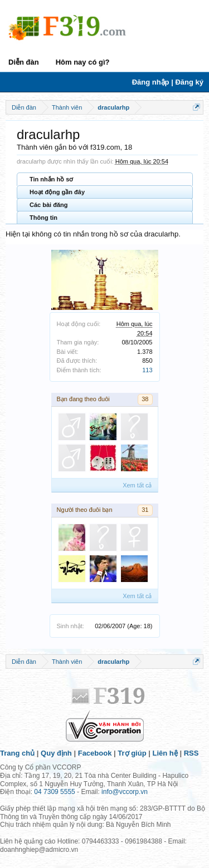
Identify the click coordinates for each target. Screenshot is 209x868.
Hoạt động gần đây (57, 192)
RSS (191, 753)
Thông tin (43, 218)
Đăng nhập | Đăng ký (168, 82)
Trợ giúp (132, 753)
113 (147, 370)
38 (145, 399)
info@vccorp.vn (125, 792)
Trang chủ (17, 753)
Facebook (95, 753)
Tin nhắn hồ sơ (51, 179)
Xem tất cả (137, 485)
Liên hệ (165, 753)
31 (145, 510)
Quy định (56, 753)
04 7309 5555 (54, 792)
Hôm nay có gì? (83, 62)
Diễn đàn (24, 62)
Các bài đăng (48, 205)
